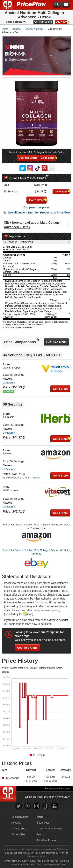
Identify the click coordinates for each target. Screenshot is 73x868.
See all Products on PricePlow (39, 213)
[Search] (57, 5)
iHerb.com (8, 417)
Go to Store (48, 158)
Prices (10, 22)
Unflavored (9, 383)
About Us (16, 823)
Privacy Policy (19, 829)
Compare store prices (37, 207)
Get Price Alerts (43, 22)
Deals (40, 817)
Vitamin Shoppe (12, 368)
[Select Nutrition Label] (36, 242)
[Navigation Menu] (66, 5)
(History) (20, 22)
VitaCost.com (10, 490)
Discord (41, 834)
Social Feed (43, 823)
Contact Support (20, 817)
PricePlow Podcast (47, 840)
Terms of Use (18, 834)
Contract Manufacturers (49, 829)
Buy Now (61, 22)
